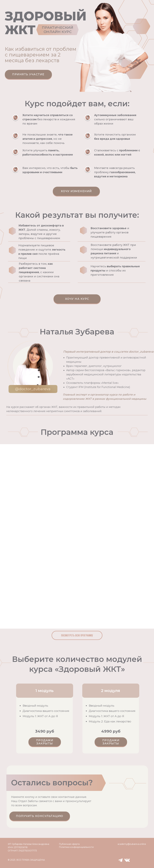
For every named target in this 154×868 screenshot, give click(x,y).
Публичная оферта (69, 844)
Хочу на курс (77, 299)
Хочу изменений (76, 191)
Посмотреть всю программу (77, 635)
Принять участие (28, 74)
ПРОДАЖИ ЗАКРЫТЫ (45, 742)
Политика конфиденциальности (76, 847)
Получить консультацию (40, 816)
